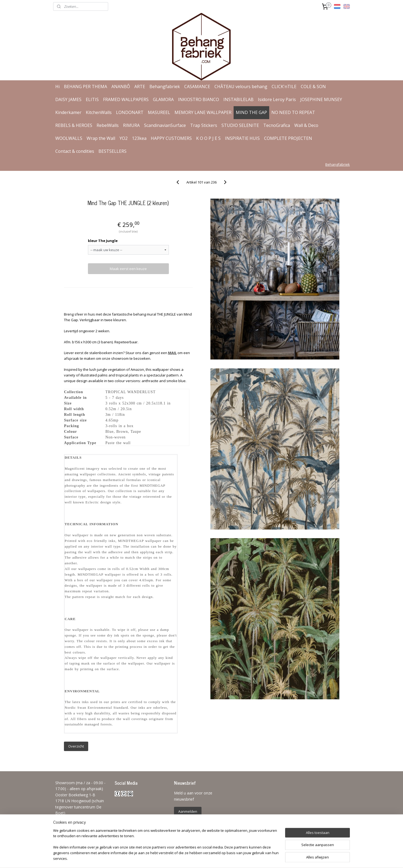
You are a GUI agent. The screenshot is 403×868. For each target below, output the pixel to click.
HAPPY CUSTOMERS (171, 138)
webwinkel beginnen (217, 858)
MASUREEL (159, 112)
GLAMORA (163, 99)
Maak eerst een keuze (128, 269)
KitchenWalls (99, 112)
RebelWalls (108, 125)
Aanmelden (188, 811)
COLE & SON (313, 87)
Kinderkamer (68, 112)
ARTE (140, 87)
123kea (139, 138)
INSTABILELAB (238, 99)
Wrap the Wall (101, 138)
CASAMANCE (197, 87)
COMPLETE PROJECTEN (288, 138)
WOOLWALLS (69, 138)
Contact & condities (75, 151)
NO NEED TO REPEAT (293, 112)
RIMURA (131, 125)
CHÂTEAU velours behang (241, 87)
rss (197, 858)
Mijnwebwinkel (264, 858)
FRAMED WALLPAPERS (126, 99)
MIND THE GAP (251, 112)
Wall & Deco (306, 125)
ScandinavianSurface (165, 125)
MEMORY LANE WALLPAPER (203, 112)
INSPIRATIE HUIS (242, 138)
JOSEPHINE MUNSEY (321, 99)
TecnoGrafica (277, 125)
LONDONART (130, 112)
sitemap (185, 858)
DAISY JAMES (68, 99)
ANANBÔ (121, 87)
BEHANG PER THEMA (86, 87)
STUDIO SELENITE (240, 125)
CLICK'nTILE (284, 87)
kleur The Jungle (103, 241)
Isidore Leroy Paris (277, 99)
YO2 (124, 138)
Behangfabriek (165, 87)
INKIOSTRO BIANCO (199, 99)
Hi (57, 87)
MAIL (172, 353)
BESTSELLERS (112, 151)
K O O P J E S (208, 138)
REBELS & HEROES (74, 125)
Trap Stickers (204, 125)
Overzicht (76, 746)
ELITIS (92, 99)
